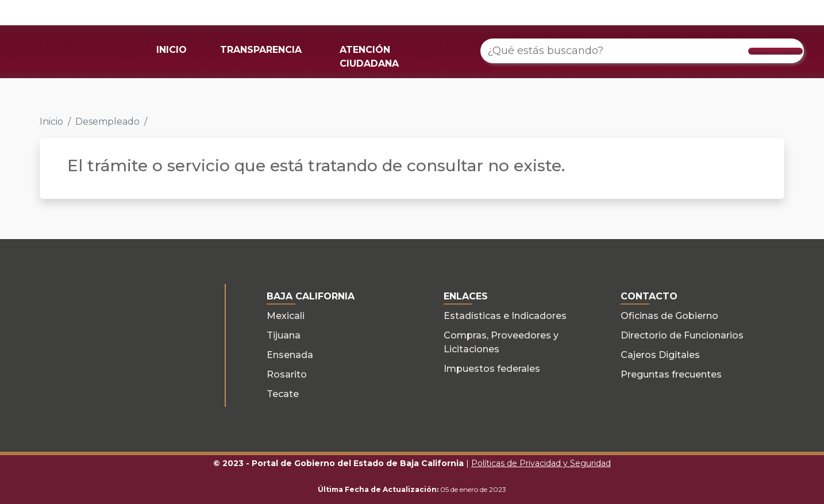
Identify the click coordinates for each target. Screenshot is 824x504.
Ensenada (290, 355)
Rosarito (287, 374)
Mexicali (286, 316)
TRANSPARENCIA (261, 50)
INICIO (172, 50)
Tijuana (284, 335)
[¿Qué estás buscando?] (642, 51)
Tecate (283, 394)
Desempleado (107, 122)
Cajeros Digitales (660, 355)
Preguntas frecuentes (671, 374)
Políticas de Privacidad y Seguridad (541, 463)
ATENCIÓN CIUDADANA (369, 57)
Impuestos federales (492, 369)
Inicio (51, 122)
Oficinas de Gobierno (669, 316)
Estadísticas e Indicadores (505, 316)
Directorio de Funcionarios (682, 335)
